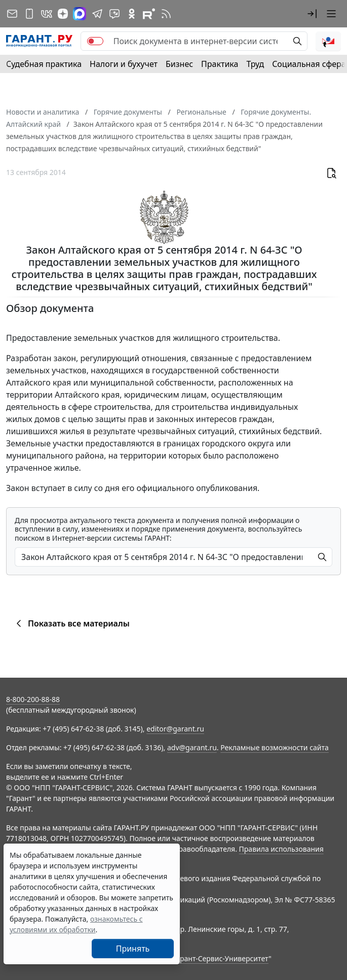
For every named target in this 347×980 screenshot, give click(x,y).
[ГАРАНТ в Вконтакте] (47, 14)
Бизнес (179, 64)
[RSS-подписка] (166, 14)
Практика (220, 64)
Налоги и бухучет (124, 64)
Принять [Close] (133, 949)
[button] (312, 14)
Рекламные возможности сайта (275, 747)
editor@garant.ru (175, 729)
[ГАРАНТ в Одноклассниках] (132, 14)
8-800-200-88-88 (33, 699)
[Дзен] (63, 14)
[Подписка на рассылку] (12, 14)
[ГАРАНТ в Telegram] (97, 14)
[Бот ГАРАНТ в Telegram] (114, 14)
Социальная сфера (309, 64)
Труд (255, 64)
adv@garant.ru (192, 747)
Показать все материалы (71, 623)
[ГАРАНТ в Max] (80, 14)
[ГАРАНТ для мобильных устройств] (29, 14)
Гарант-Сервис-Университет (221, 958)
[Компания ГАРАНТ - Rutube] (149, 14)
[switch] (95, 41)
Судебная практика (44, 64)
